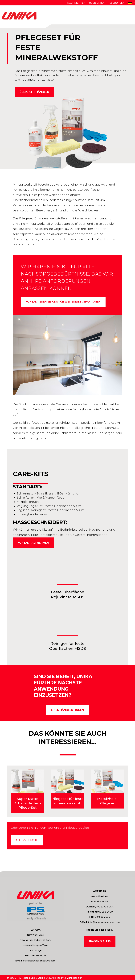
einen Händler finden (67, 710)
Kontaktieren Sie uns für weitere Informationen (63, 302)
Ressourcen (116, 3)
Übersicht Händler (34, 92)
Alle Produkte (27, 840)
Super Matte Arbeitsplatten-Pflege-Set (28, 803)
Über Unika (97, 3)
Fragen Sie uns (100, 942)
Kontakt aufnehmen (33, 543)
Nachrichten (76, 3)
